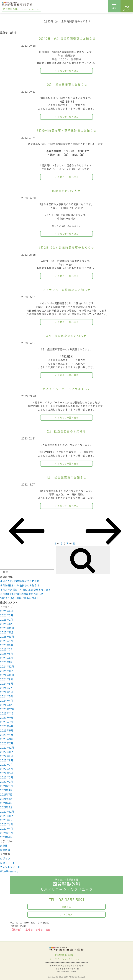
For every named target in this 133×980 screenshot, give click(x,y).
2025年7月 (6, 650)
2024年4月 (7, 701)
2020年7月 (6, 820)
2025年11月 (7, 633)
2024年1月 (6, 705)
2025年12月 (7, 628)
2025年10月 (7, 637)
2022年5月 (7, 773)
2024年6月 (7, 692)
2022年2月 (7, 782)
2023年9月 (7, 718)
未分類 (4, 846)
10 (74, 544)
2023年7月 (7, 722)
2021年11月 (7, 786)
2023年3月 (7, 739)
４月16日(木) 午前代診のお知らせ (20, 586)
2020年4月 (7, 829)
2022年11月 (7, 752)
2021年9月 (6, 790)
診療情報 (5, 850)
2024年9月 (7, 679)
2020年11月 (7, 816)
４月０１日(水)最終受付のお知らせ (20, 581)
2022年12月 (7, 748)
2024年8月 (7, 684)
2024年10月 (7, 675)
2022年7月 (6, 765)
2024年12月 (7, 667)
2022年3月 (7, 778)
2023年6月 (7, 726)
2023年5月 (7, 731)
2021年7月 (6, 795)
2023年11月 (7, 714)
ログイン (5, 859)
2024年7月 (6, 688)
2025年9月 (7, 641)
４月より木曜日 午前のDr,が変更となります (25, 590)
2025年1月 (6, 662)
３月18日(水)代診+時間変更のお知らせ (22, 594)
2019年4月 (6, 837)
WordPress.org (9, 871)
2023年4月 (7, 735)
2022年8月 (7, 761)
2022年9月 (7, 756)
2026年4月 (7, 611)
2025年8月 (7, 645)
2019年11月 (7, 833)
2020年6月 (7, 825)
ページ (127, 9)
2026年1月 (6, 624)
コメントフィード (10, 867)
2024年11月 (7, 671)
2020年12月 (7, 812)
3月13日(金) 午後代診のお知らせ (19, 598)
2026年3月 (7, 615)
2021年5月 (6, 799)
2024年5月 (7, 697)
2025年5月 (7, 654)
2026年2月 (7, 620)
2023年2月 (7, 743)
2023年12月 (7, 709)
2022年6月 (7, 769)
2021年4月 (6, 803)
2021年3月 (6, 807)
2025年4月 (7, 658)
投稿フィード (7, 863)
